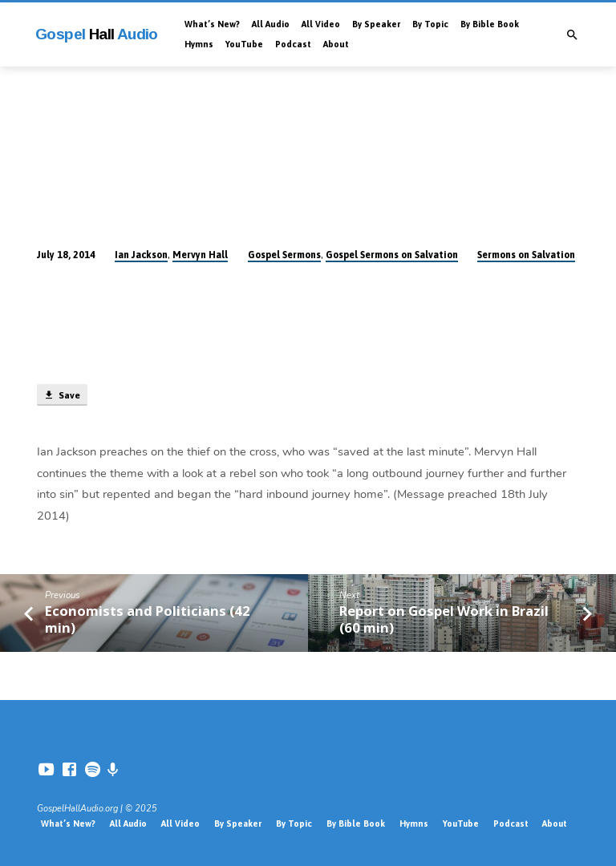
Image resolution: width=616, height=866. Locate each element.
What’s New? (212, 24)
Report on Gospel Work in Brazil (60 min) (444, 619)
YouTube (244, 44)
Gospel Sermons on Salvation (392, 255)
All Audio (271, 24)
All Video (321, 24)
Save (62, 395)
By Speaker (376, 24)
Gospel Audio (97, 34)
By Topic (430, 24)
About (336, 44)
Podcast (293, 44)
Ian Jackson (141, 255)
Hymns (199, 44)
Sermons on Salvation (526, 255)
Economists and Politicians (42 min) (148, 619)
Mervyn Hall (200, 255)
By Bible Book (490, 24)
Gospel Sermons (284, 255)
